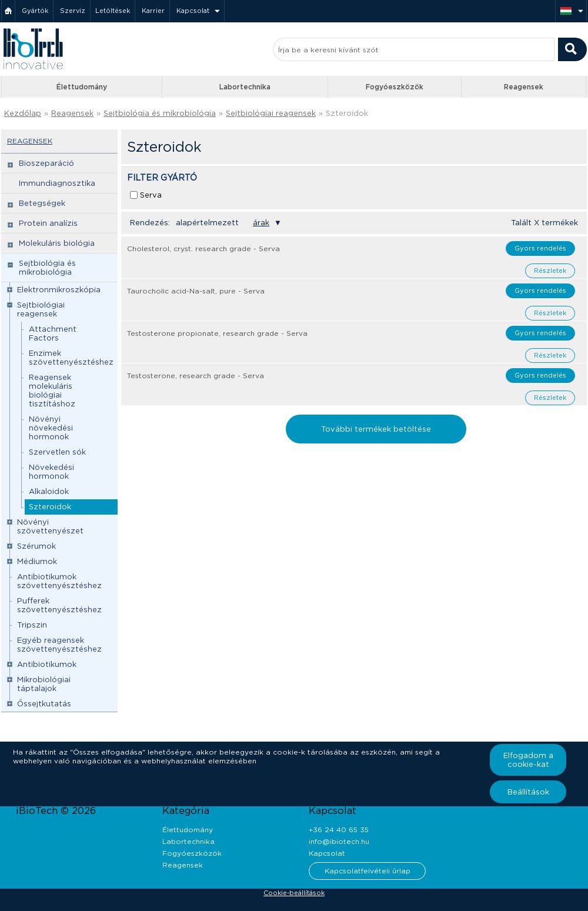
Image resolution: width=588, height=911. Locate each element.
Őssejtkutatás (44, 704)
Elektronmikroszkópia (59, 290)
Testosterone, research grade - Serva (196, 376)
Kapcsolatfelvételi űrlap (367, 871)
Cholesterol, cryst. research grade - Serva (203, 248)
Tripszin (32, 625)
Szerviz (73, 11)
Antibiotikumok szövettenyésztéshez (59, 581)
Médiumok (37, 561)
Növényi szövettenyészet (50, 526)
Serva (151, 195)
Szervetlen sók (57, 452)
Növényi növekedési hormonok (51, 428)
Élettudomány (82, 87)
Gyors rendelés (540, 248)
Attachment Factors (53, 333)
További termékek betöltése (376, 429)
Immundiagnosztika (57, 183)
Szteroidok (347, 113)
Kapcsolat (193, 11)
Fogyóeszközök (395, 87)
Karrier (153, 11)
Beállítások (528, 792)
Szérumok (36, 546)
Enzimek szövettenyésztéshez (71, 358)
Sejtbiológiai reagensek (271, 113)
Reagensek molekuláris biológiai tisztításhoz (52, 391)
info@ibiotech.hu (339, 841)
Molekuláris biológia (57, 243)
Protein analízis (48, 223)
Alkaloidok (49, 491)
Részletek (550, 271)
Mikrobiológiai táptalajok (44, 684)
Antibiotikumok (47, 664)
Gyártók (35, 11)
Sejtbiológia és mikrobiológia (160, 113)
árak (261, 223)
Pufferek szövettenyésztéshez (59, 605)
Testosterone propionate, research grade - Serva (217, 333)
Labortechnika (245, 87)
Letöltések (113, 11)
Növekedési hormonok (51, 472)
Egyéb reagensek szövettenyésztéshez (59, 645)
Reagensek (524, 87)
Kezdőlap (23, 113)
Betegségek (42, 203)
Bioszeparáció (46, 163)
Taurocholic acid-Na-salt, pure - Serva (196, 291)
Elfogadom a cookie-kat (528, 760)
